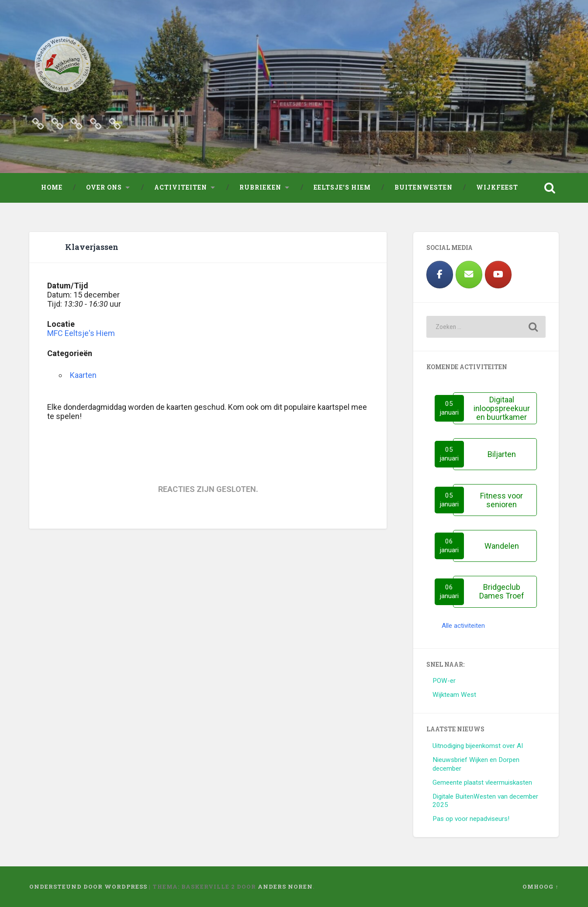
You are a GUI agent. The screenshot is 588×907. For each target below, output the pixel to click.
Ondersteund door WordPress (88, 886)
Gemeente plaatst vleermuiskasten (482, 782)
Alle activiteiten (463, 626)
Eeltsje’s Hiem (342, 187)
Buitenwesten (424, 187)
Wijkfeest (497, 187)
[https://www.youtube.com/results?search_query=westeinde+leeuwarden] (498, 275)
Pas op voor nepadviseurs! (471, 819)
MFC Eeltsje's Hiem (81, 333)
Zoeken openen (550, 188)
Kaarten (83, 375)
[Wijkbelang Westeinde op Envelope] (469, 275)
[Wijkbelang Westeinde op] (527, 275)
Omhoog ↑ (540, 886)
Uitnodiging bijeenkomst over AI (478, 746)
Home (52, 187)
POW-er (444, 681)
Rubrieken (260, 187)
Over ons (104, 187)
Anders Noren (285, 886)
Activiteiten (181, 187)
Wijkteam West (454, 695)
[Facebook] (440, 275)
